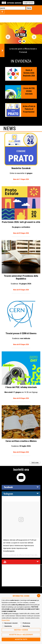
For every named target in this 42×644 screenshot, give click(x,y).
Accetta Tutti (21, 639)
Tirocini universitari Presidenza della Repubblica (21, 266)
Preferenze (26, 623)
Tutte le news (35, 462)
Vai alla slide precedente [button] (8, 37)
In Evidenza (21, 61)
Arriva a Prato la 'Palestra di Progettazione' (29, 109)
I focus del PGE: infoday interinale (29, 91)
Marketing (26, 626)
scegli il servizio (29, 3)
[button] (20, 41)
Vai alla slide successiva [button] (34, 37)
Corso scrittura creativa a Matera (21, 429)
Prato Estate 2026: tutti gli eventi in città (21, 210)
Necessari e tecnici (11, 623)
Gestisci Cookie (21, 630)
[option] (21, 40)
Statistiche (8, 626)
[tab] (21, 487)
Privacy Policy (6, 620)
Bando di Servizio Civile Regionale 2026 (29, 73)
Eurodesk (21, 157)
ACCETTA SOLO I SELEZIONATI (21, 635)
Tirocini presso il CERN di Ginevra (21, 321)
